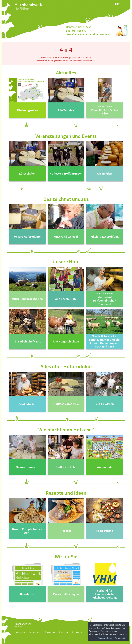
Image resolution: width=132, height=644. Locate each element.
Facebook (64, 632)
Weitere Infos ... (105, 638)
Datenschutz (21, 632)
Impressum (35, 632)
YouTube (77, 632)
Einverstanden (121, 638)
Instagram (50, 632)
